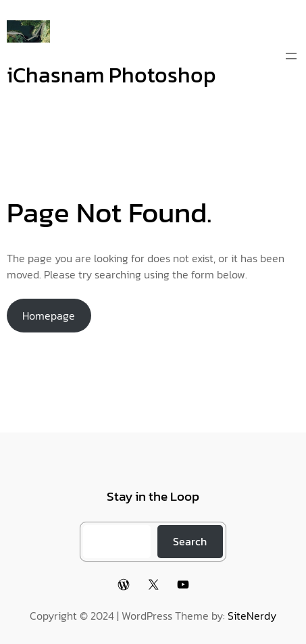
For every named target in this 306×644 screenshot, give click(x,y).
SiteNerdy (252, 616)
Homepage (49, 316)
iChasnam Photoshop (111, 75)
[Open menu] (291, 56)
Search (190, 541)
